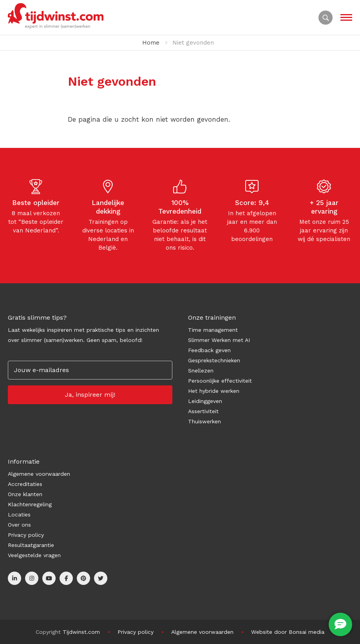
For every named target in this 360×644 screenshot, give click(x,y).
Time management (213, 330)
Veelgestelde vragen (34, 555)
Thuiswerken (204, 421)
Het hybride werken (214, 391)
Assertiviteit (203, 411)
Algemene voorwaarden (39, 474)
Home (151, 43)
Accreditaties (25, 484)
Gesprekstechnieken (214, 360)
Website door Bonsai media (288, 632)
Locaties (19, 514)
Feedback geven (209, 350)
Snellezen (201, 371)
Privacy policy (26, 535)
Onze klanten (25, 494)
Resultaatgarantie (31, 545)
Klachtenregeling (30, 504)
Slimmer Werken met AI (219, 340)
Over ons (19, 525)
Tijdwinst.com (81, 632)
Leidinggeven (205, 401)
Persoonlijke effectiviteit (220, 381)
